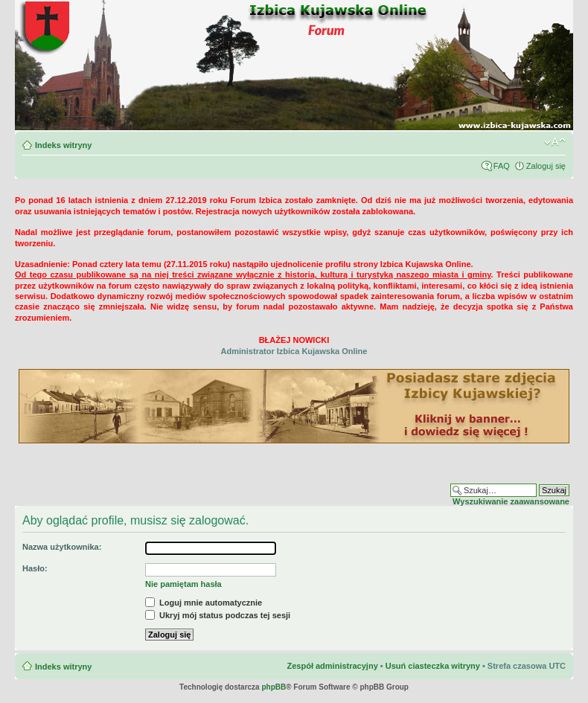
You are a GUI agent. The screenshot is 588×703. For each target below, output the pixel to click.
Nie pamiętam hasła (183, 584)
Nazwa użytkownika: (62, 547)
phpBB (274, 687)
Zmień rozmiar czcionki (555, 142)
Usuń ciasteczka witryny (433, 666)
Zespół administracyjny (332, 666)
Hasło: (35, 568)
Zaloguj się (546, 166)
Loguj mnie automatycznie (204, 603)
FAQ (502, 166)
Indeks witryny (63, 145)
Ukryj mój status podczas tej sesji (218, 615)
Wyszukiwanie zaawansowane (511, 501)
